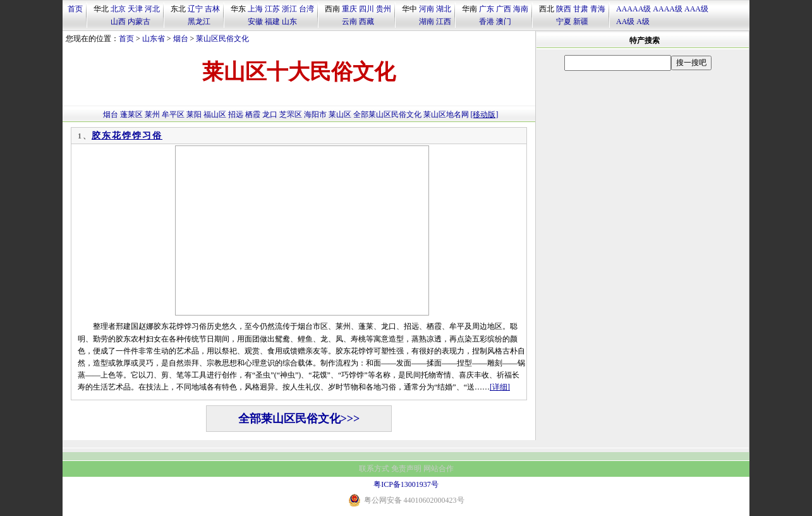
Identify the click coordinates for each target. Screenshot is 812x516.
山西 (118, 21)
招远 (236, 114)
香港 (487, 21)
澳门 (504, 21)
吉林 (212, 9)
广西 (504, 9)
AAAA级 (668, 9)
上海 (255, 9)
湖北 (444, 9)
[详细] (500, 387)
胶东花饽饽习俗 (127, 136)
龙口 (270, 114)
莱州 (152, 114)
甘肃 (581, 9)
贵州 (384, 9)
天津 (135, 9)
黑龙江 (199, 21)
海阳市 (315, 114)
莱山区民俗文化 (222, 39)
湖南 (427, 21)
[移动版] (485, 114)
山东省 (154, 39)
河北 (152, 9)
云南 (349, 21)
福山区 (215, 114)
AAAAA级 (633, 9)
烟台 (181, 39)
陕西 (564, 9)
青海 (598, 9)
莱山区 (340, 114)
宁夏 (564, 21)
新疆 (581, 21)
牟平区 (173, 114)
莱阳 (194, 114)
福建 (272, 21)
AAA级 (696, 9)
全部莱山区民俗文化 (387, 114)
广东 (487, 9)
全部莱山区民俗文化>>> (299, 419)
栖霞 (253, 114)
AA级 (625, 21)
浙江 (289, 9)
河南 (427, 9)
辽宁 (195, 9)
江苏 (272, 9)
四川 (367, 9)
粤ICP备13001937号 (406, 484)
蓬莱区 (131, 114)
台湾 (306, 9)
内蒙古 (139, 21)
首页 (75, 9)
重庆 (349, 9)
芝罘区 (291, 114)
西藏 (367, 21)
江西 (444, 21)
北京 (118, 9)
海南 (521, 9)
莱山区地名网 (446, 114)
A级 (643, 21)
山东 (289, 21)
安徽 (255, 21)
